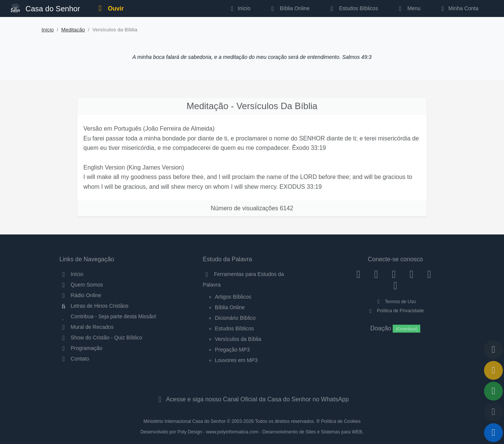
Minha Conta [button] (459, 8)
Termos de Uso (396, 302)
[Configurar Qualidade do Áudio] (493, 412)
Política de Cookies (341, 421)
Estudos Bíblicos (353, 8)
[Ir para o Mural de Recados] (493, 370)
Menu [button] (408, 8)
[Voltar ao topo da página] (493, 350)
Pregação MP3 (233, 350)
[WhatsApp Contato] (429, 274)
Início (48, 30)
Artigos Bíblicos (233, 297)
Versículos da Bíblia (238, 339)
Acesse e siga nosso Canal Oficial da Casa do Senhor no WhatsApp (252, 399)
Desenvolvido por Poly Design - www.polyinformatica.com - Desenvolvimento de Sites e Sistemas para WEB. (252, 432)
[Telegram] (396, 285)
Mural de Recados (87, 327)
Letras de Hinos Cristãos (94, 306)
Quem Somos (81, 285)
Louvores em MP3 (237, 360)
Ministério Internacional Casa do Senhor (184, 421)
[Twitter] (394, 274)
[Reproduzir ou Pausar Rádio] (493, 433)
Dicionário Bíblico (235, 318)
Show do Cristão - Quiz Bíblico (101, 338)
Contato (75, 359)
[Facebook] (359, 274)
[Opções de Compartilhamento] (493, 391)
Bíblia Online (289, 8)
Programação (81, 348)
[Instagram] (376, 274)
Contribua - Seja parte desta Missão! (108, 316)
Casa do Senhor (45, 8)
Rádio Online (81, 295)
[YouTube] (411, 274)
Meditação (73, 30)
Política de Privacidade (395, 311)
